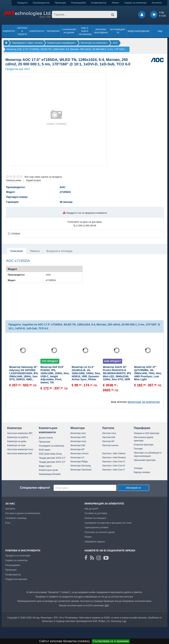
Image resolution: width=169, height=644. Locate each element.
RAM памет (45, 450)
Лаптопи (108, 428)
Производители (41, 3)
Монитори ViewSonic (81, 470)
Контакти (157, 3)
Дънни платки (46, 438)
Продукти (22, 3)
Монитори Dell (78, 445)
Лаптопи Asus (109, 433)
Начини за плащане (95, 518)
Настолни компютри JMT (20, 433)
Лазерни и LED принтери (146, 433)
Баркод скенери (142, 472)
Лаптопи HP (108, 441)
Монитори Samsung (81, 466)
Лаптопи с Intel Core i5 (114, 466)
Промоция (11, 570)
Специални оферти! (35, 488)
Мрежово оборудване (101, 31)
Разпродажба (79, 3)
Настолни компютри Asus (20, 449)
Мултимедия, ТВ (118, 31)
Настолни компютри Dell (20, 454)
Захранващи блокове (50, 474)
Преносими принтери (145, 460)
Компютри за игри (16, 445)
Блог (8, 523)
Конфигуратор (99, 3)
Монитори (78, 428)
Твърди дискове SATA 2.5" (52, 458)
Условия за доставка (96, 513)
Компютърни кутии (48, 470)
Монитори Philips (79, 462)
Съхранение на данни (69, 31)
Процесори (45, 442)
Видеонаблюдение (139, 31)
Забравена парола (95, 542)
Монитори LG (77, 458)
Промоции (60, 3)
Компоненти (37, 31)
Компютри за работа (18, 437)
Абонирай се (133, 488)
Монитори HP (78, 449)
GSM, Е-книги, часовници (85, 31)
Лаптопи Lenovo (110, 445)
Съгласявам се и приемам (111, 641)
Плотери (138, 449)
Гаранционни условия (96, 527)
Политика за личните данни (100, 532)
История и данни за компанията (23, 513)
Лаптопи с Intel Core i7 (114, 470)
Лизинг (115, 3)
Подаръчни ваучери (16, 579)
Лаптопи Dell (109, 437)
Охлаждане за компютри (52, 446)
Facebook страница (16, 518)
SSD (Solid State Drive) (50, 454)
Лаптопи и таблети (22, 31)
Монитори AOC (78, 437)
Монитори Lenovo (80, 454)
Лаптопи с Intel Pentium (114, 458)
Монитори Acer (78, 433)
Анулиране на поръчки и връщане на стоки (108, 523)
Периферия (53, 31)
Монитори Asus (78, 441)
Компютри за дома (17, 441)
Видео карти (45, 466)
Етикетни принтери (143, 445)
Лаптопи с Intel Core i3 (114, 462)
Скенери (138, 468)
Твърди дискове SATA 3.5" (52, 462)
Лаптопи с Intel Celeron (114, 454)
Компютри (9, 31)
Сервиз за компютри (135, 3)
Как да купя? (91, 509)
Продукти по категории (18, 556)
